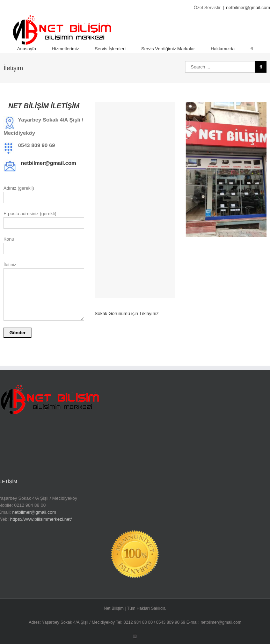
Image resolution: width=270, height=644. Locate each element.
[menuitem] (34, 49)
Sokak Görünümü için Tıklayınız (127, 313)
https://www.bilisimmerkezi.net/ (41, 519)
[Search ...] (220, 67)
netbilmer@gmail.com (248, 8)
